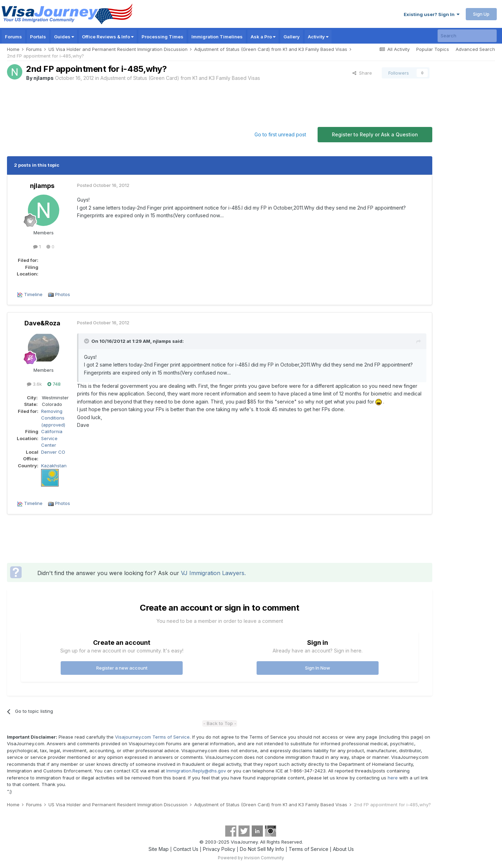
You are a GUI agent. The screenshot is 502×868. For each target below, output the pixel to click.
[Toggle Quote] (87, 341)
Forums (13, 37)
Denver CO (53, 452)
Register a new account (122, 668)
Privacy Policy (219, 849)
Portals (38, 37)
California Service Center (52, 438)
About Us (343, 849)
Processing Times (162, 37)
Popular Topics (433, 49)
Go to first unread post (280, 134)
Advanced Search (475, 49)
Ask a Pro (263, 37)
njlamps (44, 78)
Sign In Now (318, 668)
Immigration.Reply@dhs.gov (196, 771)
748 (54, 384)
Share (362, 73)
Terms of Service (309, 849)
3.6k (34, 384)
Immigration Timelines (217, 37)
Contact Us (186, 849)
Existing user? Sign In (432, 14)
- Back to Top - (220, 723)
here (393, 778)
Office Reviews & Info (108, 37)
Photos (63, 294)
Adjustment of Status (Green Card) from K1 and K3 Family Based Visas (180, 78)
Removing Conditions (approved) (53, 418)
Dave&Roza (42, 323)
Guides (64, 37)
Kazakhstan (54, 466)
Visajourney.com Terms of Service (152, 737)
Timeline (33, 294)
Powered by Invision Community (251, 858)
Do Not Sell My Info (262, 849)
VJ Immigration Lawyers (213, 573)
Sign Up (481, 14)
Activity (318, 37)
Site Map (159, 849)
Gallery (292, 37)
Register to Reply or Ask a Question (375, 134)
